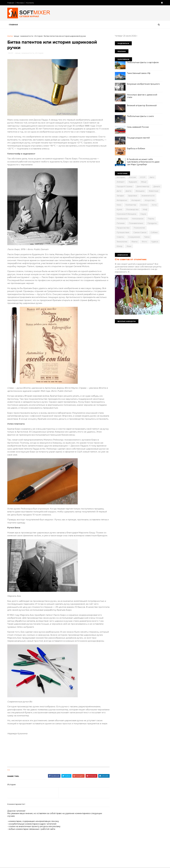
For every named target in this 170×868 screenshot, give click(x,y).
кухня (119, 209)
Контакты (30, 3)
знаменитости (27, 36)
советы (120, 237)
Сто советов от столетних (131, 259)
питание (121, 223)
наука (143, 214)
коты (154, 205)
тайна (147, 237)
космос (144, 205)
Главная (11, 3)
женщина (140, 191)
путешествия (123, 232)
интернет (136, 200)
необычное (122, 219)
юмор (120, 246)
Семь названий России (138, 127)
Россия (132, 177)
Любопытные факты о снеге (140, 116)
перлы (151, 219)
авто (152, 177)
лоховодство (132, 209)
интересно (122, 200)
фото (144, 242)
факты (134, 242)
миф (145, 209)
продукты (152, 223)
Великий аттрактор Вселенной (142, 105)
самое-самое (140, 232)
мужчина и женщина (126, 214)
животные (154, 191)
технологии (122, 242)
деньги (157, 186)
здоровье (133, 196)
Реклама (20, 3)
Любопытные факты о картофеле (143, 62)
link (9, 770)
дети (119, 191)
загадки (120, 196)
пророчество (123, 228)
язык (129, 246)
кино (119, 205)
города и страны (125, 186)
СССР (143, 177)
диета (128, 191)
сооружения (134, 237)
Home (10, 36)
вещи (17, 36)
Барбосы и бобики (136, 149)
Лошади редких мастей (138, 138)
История (39, 36)
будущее (133, 182)
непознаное (138, 219)
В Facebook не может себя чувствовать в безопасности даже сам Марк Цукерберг (143, 162)
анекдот (121, 182)
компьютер (131, 205)
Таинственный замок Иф (139, 73)
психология (139, 228)
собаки (154, 232)
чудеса (155, 242)
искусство (150, 200)
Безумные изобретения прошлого (143, 84)
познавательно (136, 223)
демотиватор (143, 186)
